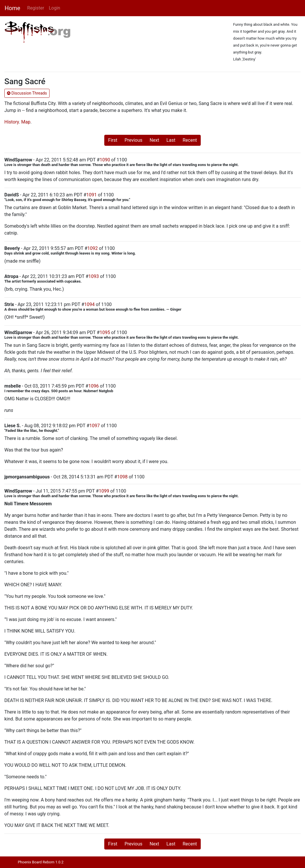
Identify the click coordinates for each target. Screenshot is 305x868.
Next (155, 140)
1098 (122, 477)
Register (36, 8)
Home (12, 8)
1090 (105, 160)
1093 (94, 276)
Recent (190, 140)
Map (26, 122)
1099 (104, 491)
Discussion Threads (27, 93)
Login (54, 8)
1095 (105, 332)
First (113, 140)
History (12, 122)
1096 (94, 386)
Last (171, 140)
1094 (90, 304)
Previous (134, 140)
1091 (92, 195)
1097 (94, 426)
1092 (93, 248)
